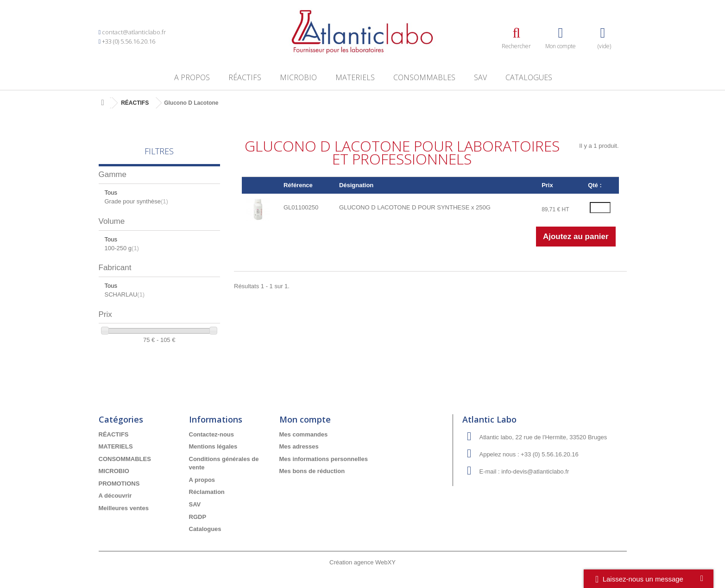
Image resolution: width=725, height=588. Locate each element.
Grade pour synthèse (136, 201)
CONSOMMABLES (424, 77)
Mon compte (305, 419)
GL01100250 (301, 207)
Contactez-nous (212, 434)
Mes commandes (304, 434)
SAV (480, 77)
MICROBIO (298, 77)
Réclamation (207, 492)
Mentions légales (213, 446)
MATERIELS (355, 77)
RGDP (198, 517)
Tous (111, 193)
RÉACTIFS (245, 77)
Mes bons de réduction (312, 471)
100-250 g (122, 248)
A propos (192, 77)
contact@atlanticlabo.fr (134, 32)
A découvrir (115, 496)
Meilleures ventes (124, 508)
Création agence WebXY (362, 562)
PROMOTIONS (119, 484)
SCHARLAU (125, 294)
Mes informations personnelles (324, 459)
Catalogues (529, 77)
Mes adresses (299, 446)
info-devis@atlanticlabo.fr (535, 471)
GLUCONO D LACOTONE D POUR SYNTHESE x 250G (415, 207)
